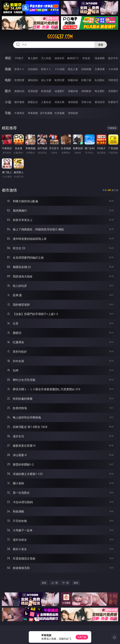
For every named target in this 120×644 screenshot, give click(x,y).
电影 (8, 80)
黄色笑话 (100, 102)
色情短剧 (73, 113)
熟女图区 (100, 91)
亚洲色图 (33, 91)
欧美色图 (46, 91)
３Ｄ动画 (60, 69)
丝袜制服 (86, 69)
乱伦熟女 (100, 80)
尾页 (76, 583)
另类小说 (86, 102)
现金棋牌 (100, 58)
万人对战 (46, 58)
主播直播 (100, 69)
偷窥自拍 (19, 91)
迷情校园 (73, 102)
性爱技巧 (113, 102)
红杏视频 (60, 113)
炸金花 (86, 58)
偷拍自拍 (33, 80)
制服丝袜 (73, 80)
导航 (8, 113)
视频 (8, 69)
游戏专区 (60, 58)
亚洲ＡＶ (19, 69)
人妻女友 (46, 102)
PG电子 (19, 58)
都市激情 (19, 102)
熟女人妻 (73, 69)
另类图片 (113, 91)
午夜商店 (19, 113)
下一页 (65, 583)
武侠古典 (60, 102)
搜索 (101, 45)
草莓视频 (33, 113)
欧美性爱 (60, 80)
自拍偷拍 (33, 69)
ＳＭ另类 (113, 69)
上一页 (55, 583)
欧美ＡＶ (46, 69)
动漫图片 (60, 91)
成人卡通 (46, 80)
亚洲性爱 (19, 80)
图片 (8, 91)
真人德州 (33, 58)
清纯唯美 (86, 91)
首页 (44, 583)
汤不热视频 (46, 113)
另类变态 (113, 80)
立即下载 (82, 637)
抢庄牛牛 (113, 58)
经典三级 (86, 80)
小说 (8, 102)
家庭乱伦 (33, 102)
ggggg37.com (60, 37)
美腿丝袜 (73, 91)
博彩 (8, 58)
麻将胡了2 (73, 58)
